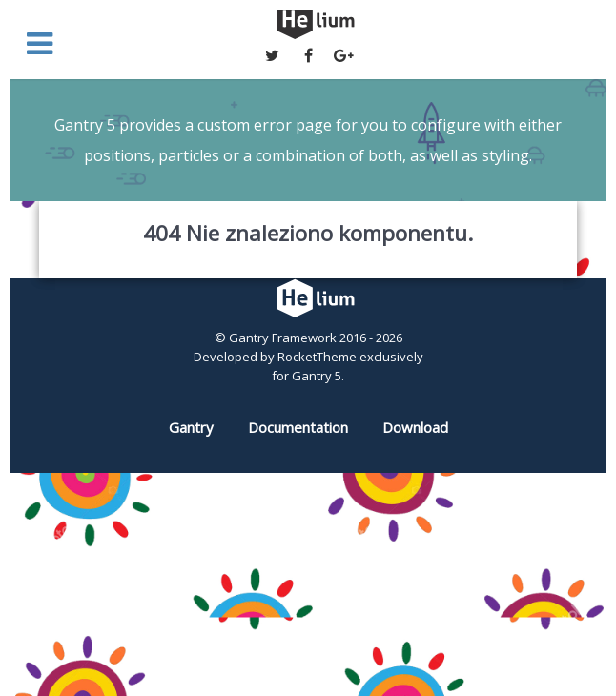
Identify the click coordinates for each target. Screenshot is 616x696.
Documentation (298, 427)
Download (415, 427)
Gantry (191, 427)
